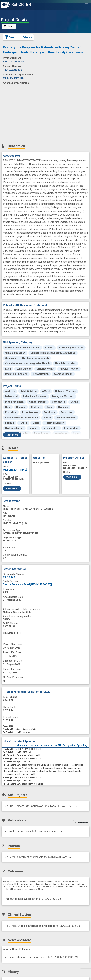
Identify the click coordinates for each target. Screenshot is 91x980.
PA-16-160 (9, 577)
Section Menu (18, 37)
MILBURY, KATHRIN (15, 470)
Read (12, 435)
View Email (12, 488)
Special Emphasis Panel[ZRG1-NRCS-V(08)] (27, 584)
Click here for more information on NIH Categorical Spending (52, 745)
